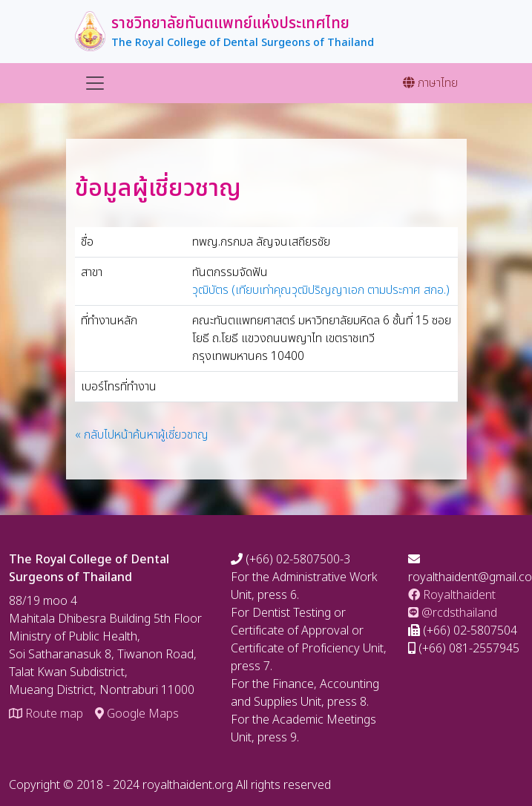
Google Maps (137, 714)
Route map (46, 714)
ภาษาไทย (430, 83)
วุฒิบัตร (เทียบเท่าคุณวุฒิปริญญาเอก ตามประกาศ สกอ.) (321, 290)
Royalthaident (452, 595)
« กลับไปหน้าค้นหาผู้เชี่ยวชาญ (142, 435)
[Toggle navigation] (95, 83)
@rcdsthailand (453, 613)
